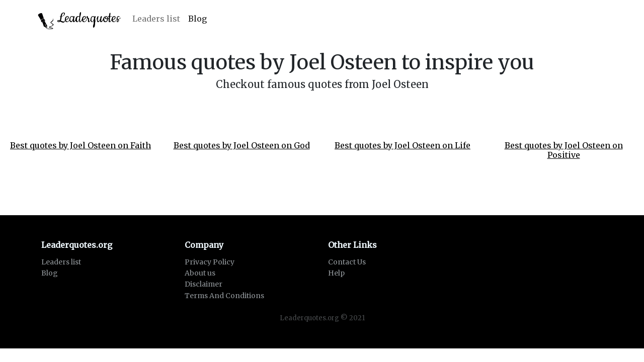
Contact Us (347, 262)
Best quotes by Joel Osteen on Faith (80, 145)
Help (336, 273)
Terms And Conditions (224, 296)
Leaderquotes (79, 19)
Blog (197, 19)
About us (200, 273)
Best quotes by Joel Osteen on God (242, 145)
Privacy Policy (210, 262)
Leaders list (156, 19)
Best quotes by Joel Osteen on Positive (564, 150)
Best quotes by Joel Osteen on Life (403, 145)
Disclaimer (204, 284)
